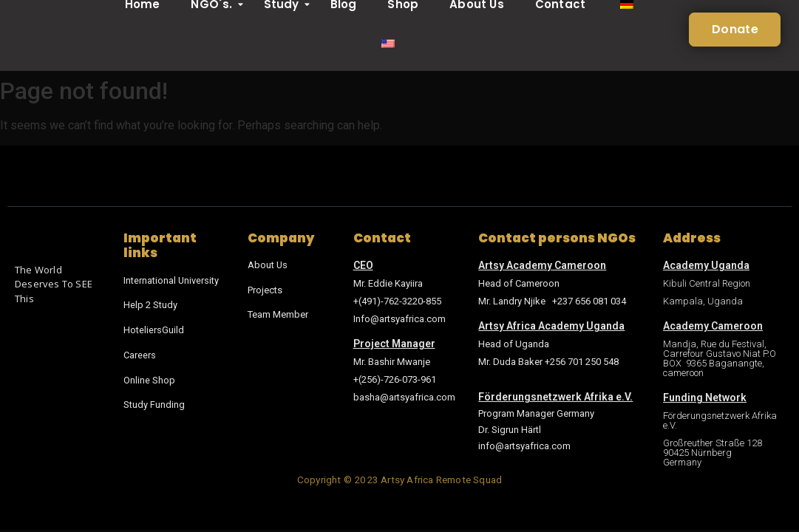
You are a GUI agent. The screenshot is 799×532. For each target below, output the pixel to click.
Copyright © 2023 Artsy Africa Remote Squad (399, 480)
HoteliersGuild (154, 329)
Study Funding (154, 402)
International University (171, 280)
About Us (268, 265)
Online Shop (149, 378)
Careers (140, 354)
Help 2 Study (150, 305)
